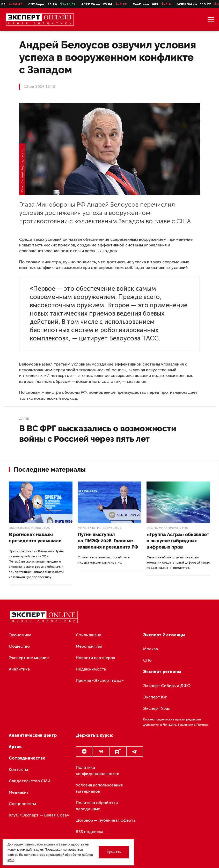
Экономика (19, 528)
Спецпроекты (22, 804)
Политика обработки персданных (97, 806)
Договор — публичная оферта (106, 820)
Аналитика (19, 669)
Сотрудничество (27, 758)
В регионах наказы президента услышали (35, 538)
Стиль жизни (89, 635)
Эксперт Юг (155, 697)
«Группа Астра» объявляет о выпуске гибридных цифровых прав (178, 541)
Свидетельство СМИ (30, 781)
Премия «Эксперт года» (100, 680)
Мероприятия (89, 528)
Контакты (18, 769)
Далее (24, 419)
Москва (151, 649)
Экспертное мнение (29, 658)
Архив (15, 747)
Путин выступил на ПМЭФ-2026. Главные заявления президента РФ (108, 541)
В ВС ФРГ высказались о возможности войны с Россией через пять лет (98, 433)
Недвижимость (91, 669)
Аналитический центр (33, 735)
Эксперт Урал (157, 708)
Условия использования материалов (99, 788)
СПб (147, 660)
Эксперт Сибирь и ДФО (167, 686)
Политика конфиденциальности (98, 771)
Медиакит (19, 792)
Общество (19, 646)
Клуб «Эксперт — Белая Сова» (39, 815)
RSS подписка (90, 832)
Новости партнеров (95, 658)
